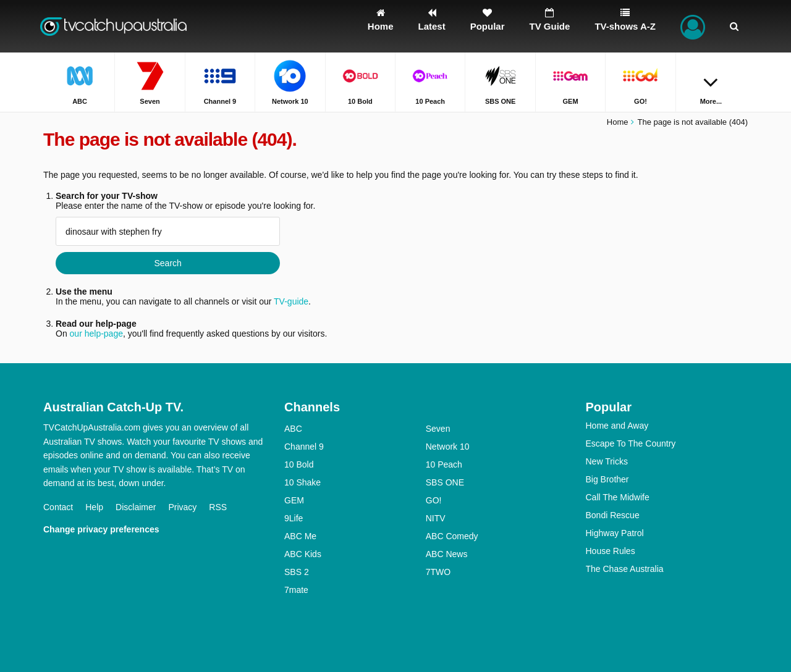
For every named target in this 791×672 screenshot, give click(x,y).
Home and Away (617, 426)
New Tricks (607, 461)
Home (618, 122)
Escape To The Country (631, 443)
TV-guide (291, 301)
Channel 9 (304, 447)
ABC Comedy (452, 536)
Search (167, 263)
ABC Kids (303, 554)
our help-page (96, 334)
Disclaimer (136, 507)
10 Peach (444, 464)
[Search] (734, 26)
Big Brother (607, 479)
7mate (296, 590)
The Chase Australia (625, 569)
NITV (436, 518)
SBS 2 (297, 572)
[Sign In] (693, 26)
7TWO (438, 572)
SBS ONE (445, 482)
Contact (58, 507)
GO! (434, 500)
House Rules (611, 551)
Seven (438, 429)
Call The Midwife (618, 497)
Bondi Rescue (613, 515)
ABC (293, 429)
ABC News (447, 554)
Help (94, 507)
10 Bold (299, 464)
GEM (294, 500)
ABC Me (300, 536)
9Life (294, 518)
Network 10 (448, 447)
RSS (218, 507)
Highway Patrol (615, 533)
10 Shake (302, 482)
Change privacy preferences (101, 529)
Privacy (182, 507)
